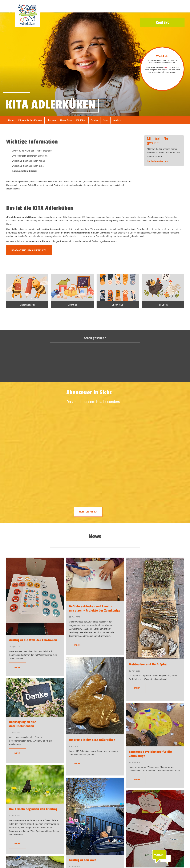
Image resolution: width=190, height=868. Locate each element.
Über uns (51, 120)
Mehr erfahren (88, 512)
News (106, 120)
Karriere (117, 120)
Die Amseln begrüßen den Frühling (33, 809)
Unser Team (66, 120)
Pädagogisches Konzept (30, 120)
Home (11, 120)
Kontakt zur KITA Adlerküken (29, 250)
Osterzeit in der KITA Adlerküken (92, 740)
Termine (95, 120)
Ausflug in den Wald (83, 860)
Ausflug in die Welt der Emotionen (33, 640)
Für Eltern (81, 120)
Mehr (18, 667)
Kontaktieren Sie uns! (158, 161)
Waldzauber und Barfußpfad (148, 664)
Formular (167, 67)
